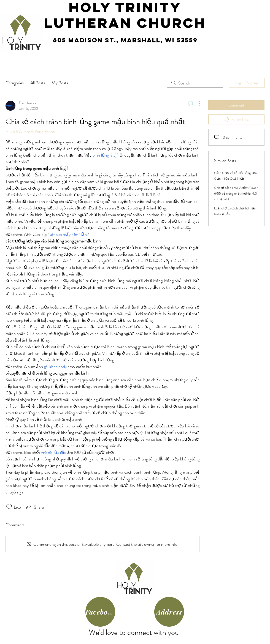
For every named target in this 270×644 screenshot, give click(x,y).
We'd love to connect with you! (135, 632)
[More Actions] (196, 103)
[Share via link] (34, 507)
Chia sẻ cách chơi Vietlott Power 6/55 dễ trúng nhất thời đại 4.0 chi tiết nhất (236, 193)
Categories (15, 83)
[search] (195, 83)
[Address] (169, 612)
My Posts (60, 83)
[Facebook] (100, 612)
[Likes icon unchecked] (9, 507)
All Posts (38, 83)
